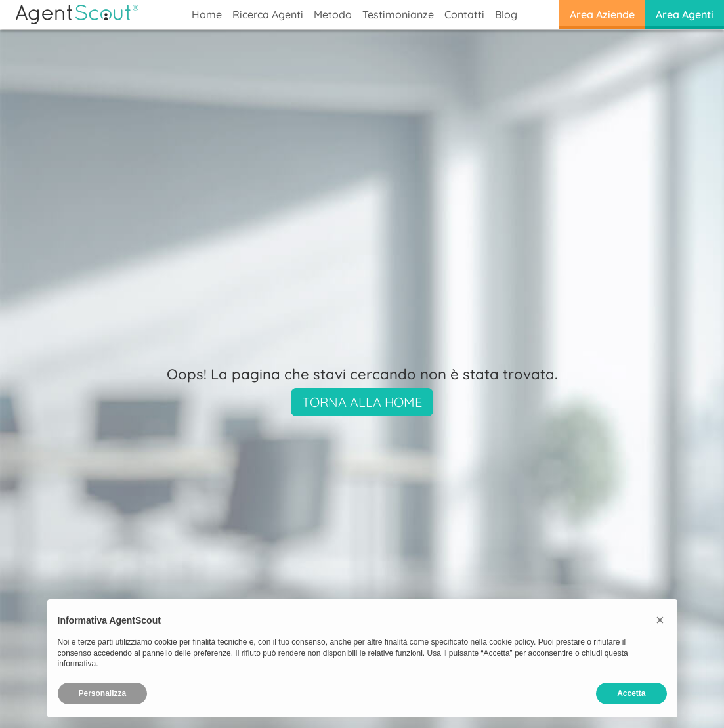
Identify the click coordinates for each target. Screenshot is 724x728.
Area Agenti (685, 14)
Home (207, 14)
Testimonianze (398, 14)
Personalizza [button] (103, 693)
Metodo (333, 14)
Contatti (464, 14)
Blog (506, 14)
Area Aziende (602, 14)
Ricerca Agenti (268, 14)
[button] (660, 620)
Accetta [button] (631, 693)
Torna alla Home (362, 402)
